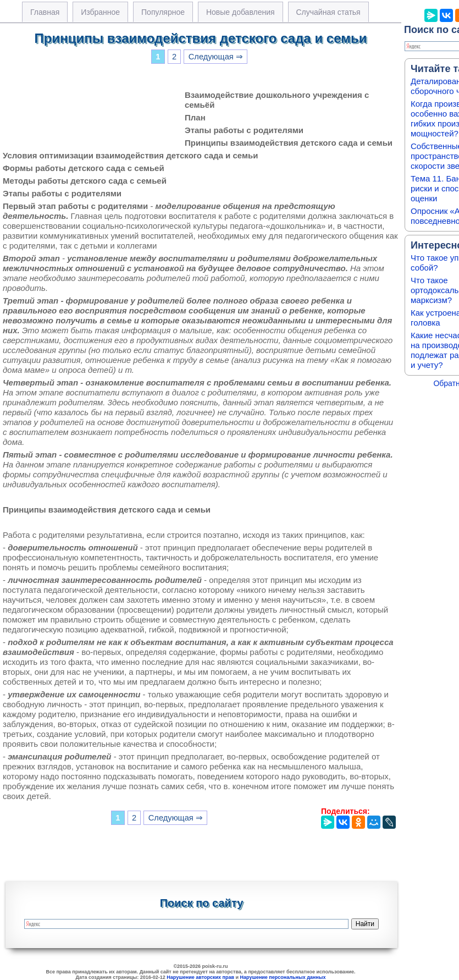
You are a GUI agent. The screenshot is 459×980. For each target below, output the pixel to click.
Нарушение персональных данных (283, 977)
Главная (45, 12)
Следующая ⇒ (216, 57)
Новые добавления (240, 12)
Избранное (100, 12)
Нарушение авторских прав (200, 977)
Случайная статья (328, 12)
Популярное (163, 12)
